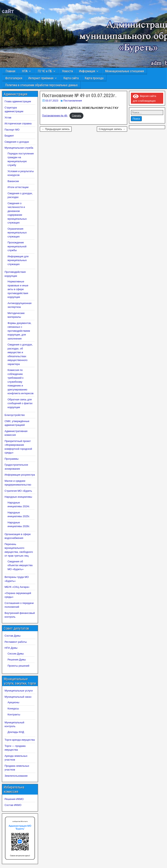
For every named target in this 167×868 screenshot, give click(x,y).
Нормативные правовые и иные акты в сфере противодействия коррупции (18, 289)
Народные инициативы (18, 497)
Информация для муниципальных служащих (18, 260)
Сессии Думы (16, 654)
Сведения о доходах (17, 142)
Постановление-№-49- (55, 116)
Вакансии (13, 181)
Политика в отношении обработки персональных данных (41, 85)
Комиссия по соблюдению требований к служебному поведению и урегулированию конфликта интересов (21, 382)
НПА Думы (11, 648)
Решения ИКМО (14, 799)
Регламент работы (16, 642)
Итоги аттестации (18, 187)
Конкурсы (13, 709)
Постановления (73, 101)
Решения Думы (17, 660)
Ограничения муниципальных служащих (17, 233)
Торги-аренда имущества (20, 740)
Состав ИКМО (13, 805)
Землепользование (16, 776)
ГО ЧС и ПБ (45, 71)
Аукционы (13, 702)
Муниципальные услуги (19, 691)
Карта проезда (94, 78)
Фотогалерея (14, 78)
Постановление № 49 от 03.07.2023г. (79, 96)
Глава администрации (18, 101)
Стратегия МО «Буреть (18, 491)
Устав (8, 118)
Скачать (76, 116)
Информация (87, 71)
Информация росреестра (20, 475)
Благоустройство (15, 415)
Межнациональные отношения (125, 71)
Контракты (14, 714)
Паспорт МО (12, 130)
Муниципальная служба (19, 148)
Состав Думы (13, 636)
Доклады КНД (16, 732)
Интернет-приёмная (41, 78)
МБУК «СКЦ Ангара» (17, 587)
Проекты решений (18, 666)
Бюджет (9, 136)
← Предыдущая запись (56, 129)
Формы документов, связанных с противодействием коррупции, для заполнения (19, 331)
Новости (67, 71)
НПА (25, 71)
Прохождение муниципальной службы (17, 246)
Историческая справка (18, 123)
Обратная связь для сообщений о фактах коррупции (20, 403)
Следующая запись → (112, 129)
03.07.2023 (52, 101)
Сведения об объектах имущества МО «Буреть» (20, 565)
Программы (12, 459)
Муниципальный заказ (18, 697)
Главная (10, 71)
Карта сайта (71, 78)
